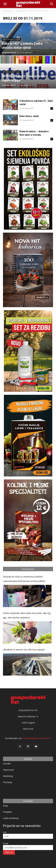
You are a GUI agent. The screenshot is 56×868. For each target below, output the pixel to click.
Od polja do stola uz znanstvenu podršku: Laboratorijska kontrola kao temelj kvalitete (24, 579)
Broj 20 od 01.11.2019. (12, 39)
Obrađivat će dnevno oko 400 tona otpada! (24, 650)
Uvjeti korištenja (11, 818)
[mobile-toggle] (5, 4)
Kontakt (7, 764)
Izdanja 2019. (21, 11)
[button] (52, 4)
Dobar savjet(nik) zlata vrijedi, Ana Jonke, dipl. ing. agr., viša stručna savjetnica (27, 615)
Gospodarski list (9, 52)
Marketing (8, 776)
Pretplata (7, 812)
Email (6, 843)
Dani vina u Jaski (29, 116)
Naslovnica (8, 11)
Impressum (8, 770)
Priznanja (7, 782)
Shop (5, 806)
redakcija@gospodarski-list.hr (37, 738)
